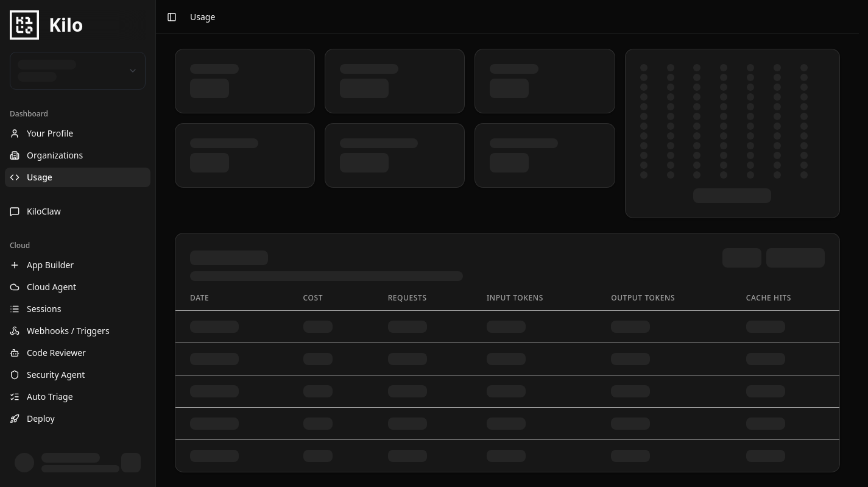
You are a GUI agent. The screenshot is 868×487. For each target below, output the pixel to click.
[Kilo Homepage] (78, 25)
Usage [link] (203, 17)
